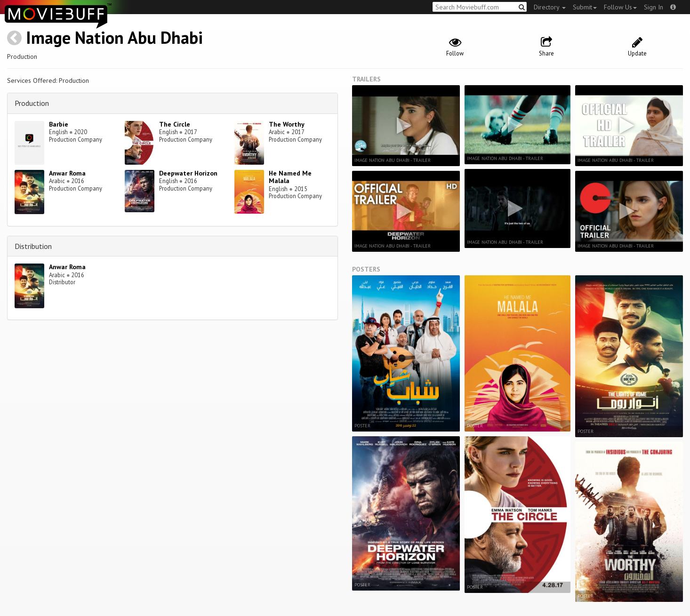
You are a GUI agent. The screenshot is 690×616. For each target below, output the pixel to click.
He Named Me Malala (290, 177)
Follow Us (620, 7)
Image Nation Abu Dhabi (114, 37)
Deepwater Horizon (188, 173)
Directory (550, 7)
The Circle (175, 124)
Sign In (654, 7)
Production (32, 103)
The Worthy (287, 124)
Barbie (59, 124)
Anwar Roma (67, 173)
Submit (585, 7)
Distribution (33, 246)
